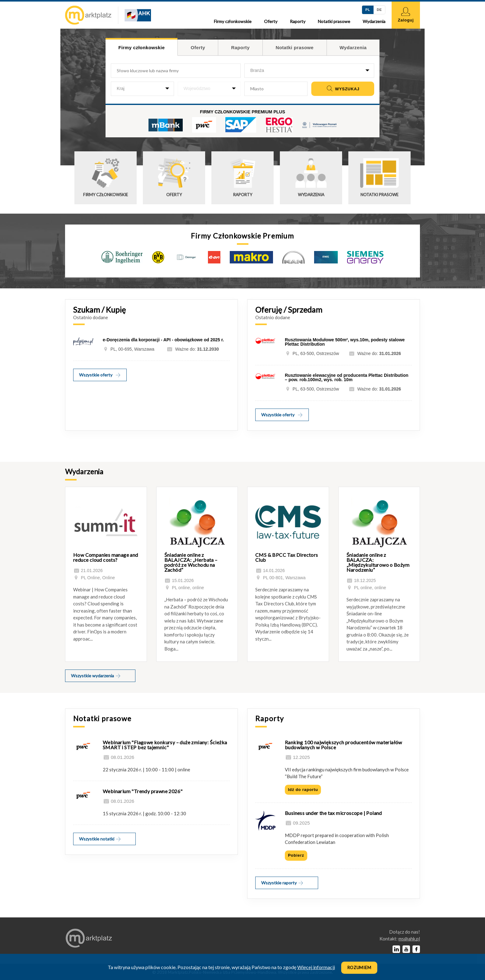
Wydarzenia (374, 21)
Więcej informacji (316, 967)
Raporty (298, 21)
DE (379, 10)
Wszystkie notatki (100, 839)
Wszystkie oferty (100, 375)
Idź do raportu (303, 790)
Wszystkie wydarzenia (96, 676)
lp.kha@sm (409, 939)
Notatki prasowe (334, 21)
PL (368, 10)
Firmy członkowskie (233, 21)
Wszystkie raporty (283, 883)
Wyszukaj (343, 89)
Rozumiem (359, 968)
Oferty (271, 21)
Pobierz (296, 855)
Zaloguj (406, 15)
